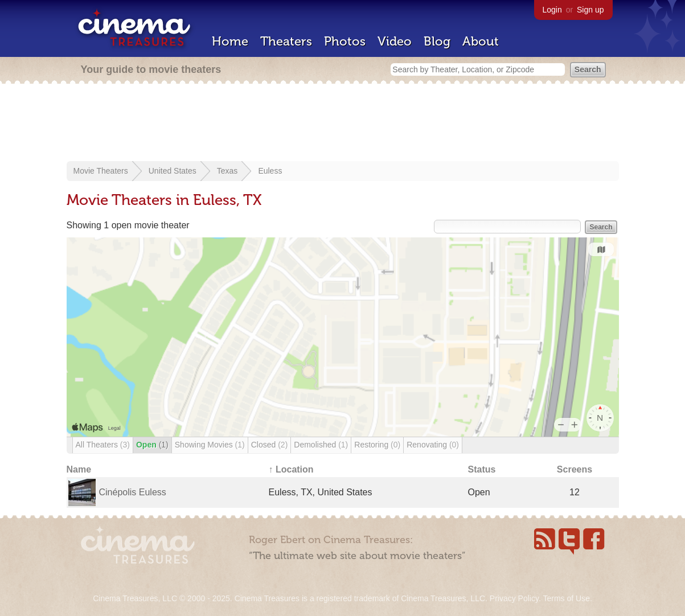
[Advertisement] (343, 124)
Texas (227, 171)
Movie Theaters (101, 171)
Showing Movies (210, 445)
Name (79, 469)
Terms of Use (566, 598)
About (481, 41)
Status (482, 469)
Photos (345, 41)
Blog (437, 41)
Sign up (590, 10)
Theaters (286, 41)
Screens (575, 469)
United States (173, 171)
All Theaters (103, 445)
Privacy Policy (514, 598)
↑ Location (291, 469)
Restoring (377, 445)
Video (395, 41)
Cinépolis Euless (133, 492)
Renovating (433, 445)
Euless (270, 171)
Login (552, 10)
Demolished (321, 445)
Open (152, 445)
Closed (270, 445)
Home (230, 41)
